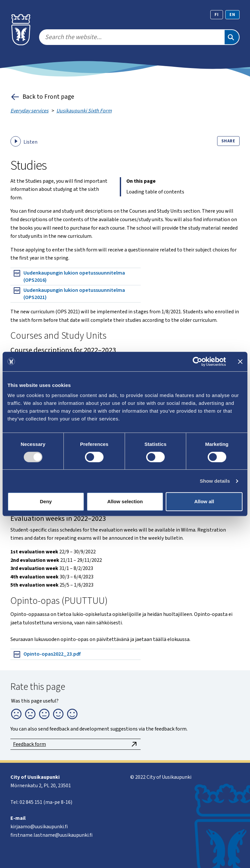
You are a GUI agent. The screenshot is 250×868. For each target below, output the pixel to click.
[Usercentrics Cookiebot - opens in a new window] (197, 362)
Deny (46, 501)
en (232, 15)
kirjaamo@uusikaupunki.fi (39, 827)
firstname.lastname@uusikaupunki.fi (51, 835)
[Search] (232, 37)
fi (217, 15)
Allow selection (125, 501)
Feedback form (76, 744)
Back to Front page (42, 97)
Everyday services (29, 111)
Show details (215, 481)
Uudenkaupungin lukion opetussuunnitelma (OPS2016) (69, 277)
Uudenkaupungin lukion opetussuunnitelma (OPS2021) (69, 294)
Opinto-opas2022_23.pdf (47, 654)
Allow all (204, 501)
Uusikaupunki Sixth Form (84, 111)
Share (228, 141)
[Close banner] (240, 362)
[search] (132, 37)
